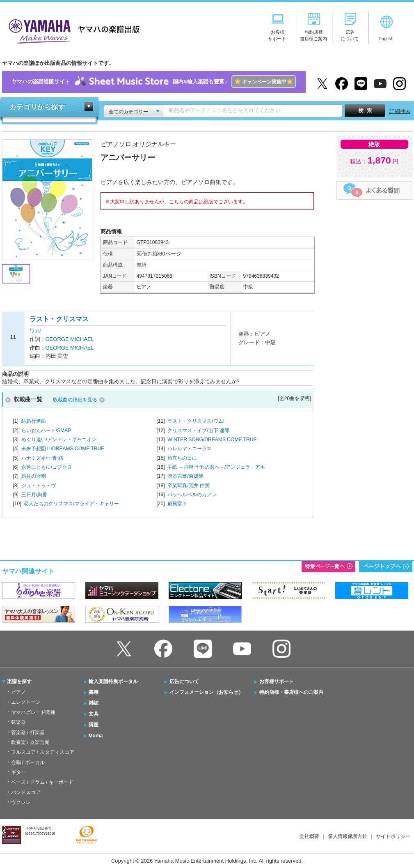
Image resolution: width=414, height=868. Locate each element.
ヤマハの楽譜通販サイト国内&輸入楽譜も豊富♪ (154, 82)
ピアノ (18, 692)
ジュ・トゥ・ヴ (39, 486)
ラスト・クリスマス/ (196, 421)
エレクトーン (26, 702)
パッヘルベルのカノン (192, 495)
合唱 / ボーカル (28, 762)
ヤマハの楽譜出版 (72, 30)
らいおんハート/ (46, 431)
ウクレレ (21, 802)
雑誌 (94, 703)
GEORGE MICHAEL (70, 339)
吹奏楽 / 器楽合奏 (30, 742)
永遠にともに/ (47, 467)
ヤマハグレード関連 (33, 712)
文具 (94, 714)
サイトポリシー (393, 836)
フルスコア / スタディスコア (43, 752)
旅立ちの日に (182, 458)
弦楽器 (18, 722)
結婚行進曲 (34, 421)
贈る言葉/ (185, 476)
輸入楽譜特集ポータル (113, 682)
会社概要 (309, 836)
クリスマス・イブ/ (198, 431)
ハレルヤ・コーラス (190, 449)
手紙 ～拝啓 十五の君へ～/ (216, 467)
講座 (94, 725)
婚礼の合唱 (34, 476)
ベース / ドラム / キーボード (42, 782)
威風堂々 (177, 504)
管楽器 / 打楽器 (28, 732)
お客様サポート (277, 682)
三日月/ (34, 495)
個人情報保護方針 (348, 836)
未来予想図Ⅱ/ (63, 449)
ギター (18, 772)
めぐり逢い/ (59, 440)
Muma (96, 736)
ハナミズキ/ (42, 458)
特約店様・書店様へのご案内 (291, 692)
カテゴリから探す (37, 107)
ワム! (36, 330)
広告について (184, 682)
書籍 (94, 692)
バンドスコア (26, 792)
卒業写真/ (189, 486)
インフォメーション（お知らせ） (206, 692)
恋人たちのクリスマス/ (71, 504)
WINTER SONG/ (212, 440)
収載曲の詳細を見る (75, 400)
